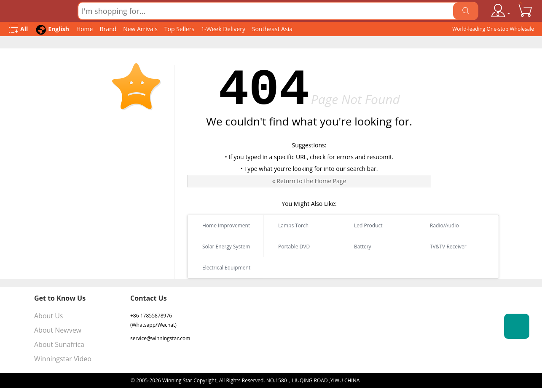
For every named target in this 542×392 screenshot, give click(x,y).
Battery (357, 247)
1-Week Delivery (223, 29)
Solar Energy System (221, 247)
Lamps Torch (288, 225)
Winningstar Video (63, 359)
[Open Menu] (18, 29)
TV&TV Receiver (443, 247)
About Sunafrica (59, 344)
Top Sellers (179, 29)
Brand (108, 29)
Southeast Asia (272, 29)
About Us (49, 316)
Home (85, 29)
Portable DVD (289, 247)
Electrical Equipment (221, 268)
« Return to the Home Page (309, 181)
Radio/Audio (439, 225)
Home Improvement (221, 225)
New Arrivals (140, 29)
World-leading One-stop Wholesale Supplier (493, 31)
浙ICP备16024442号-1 (386, 380)
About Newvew (58, 330)
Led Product (363, 225)
